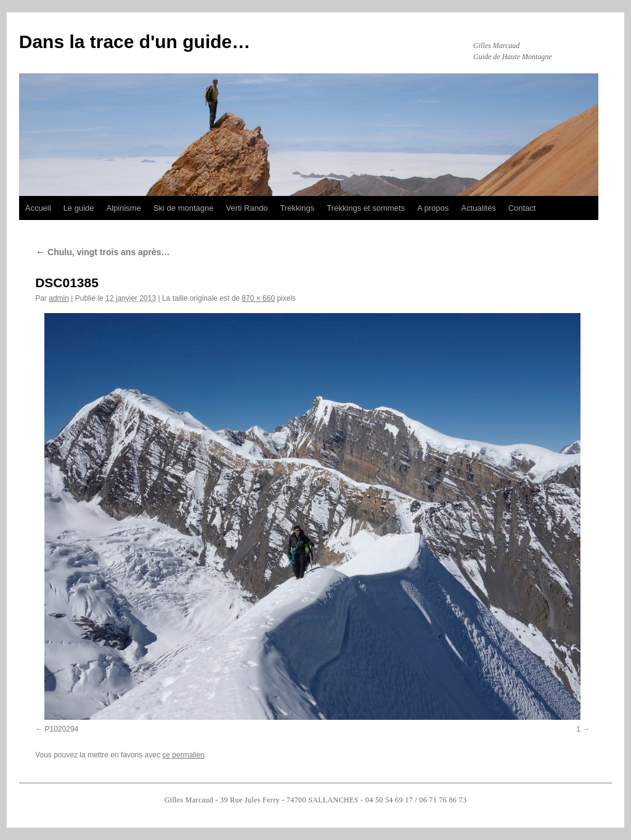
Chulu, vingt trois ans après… (102, 252)
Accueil (38, 208)
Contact (522, 208)
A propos (433, 208)
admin (59, 298)
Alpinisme (124, 208)
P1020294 (62, 729)
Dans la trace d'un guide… (135, 42)
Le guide (79, 208)
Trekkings (297, 208)
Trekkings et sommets (366, 208)
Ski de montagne (184, 208)
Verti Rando (246, 208)
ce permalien (183, 755)
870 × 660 (258, 298)
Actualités (478, 208)
